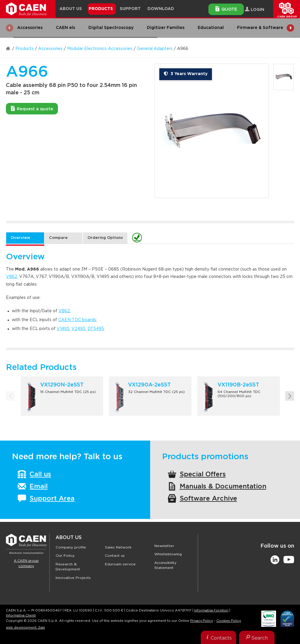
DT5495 (96, 329)
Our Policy (65, 556)
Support (130, 9)
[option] (212, 131)
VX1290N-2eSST (62, 385)
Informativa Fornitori (211, 610)
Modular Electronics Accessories (100, 49)
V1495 (63, 329)
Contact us (115, 556)
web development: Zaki (25, 628)
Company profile (71, 547)
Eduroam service (120, 564)
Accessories (50, 49)
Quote (226, 9)
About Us (69, 538)
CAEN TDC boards (77, 320)
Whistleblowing (168, 554)
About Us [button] (71, 9)
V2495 (78, 329)
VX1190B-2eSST (238, 385)
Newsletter (164, 546)
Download (161, 9)
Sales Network (118, 547)
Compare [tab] (58, 238)
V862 (12, 277)
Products (25, 49)
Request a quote (32, 109)
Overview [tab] (20, 238)
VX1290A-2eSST (149, 385)
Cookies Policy (229, 621)
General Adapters (155, 49)
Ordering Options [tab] (105, 238)
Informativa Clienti (21, 615)
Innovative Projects (73, 578)
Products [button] (101, 9)
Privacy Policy (201, 621)
